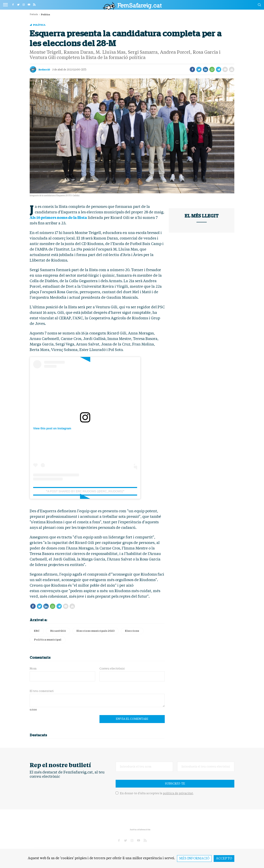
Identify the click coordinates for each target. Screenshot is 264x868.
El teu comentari (42, 691)
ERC (37, 631)
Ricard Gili (58, 631)
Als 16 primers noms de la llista (58, 217)
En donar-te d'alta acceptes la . (155, 793)
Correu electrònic (112, 669)
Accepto (224, 859)
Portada (34, 15)
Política (39, 25)
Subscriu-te (175, 784)
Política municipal (48, 640)
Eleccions (132, 631)
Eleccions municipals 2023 (95, 631)
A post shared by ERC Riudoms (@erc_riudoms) (85, 491)
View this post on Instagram (52, 428)
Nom (33, 669)
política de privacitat (178, 793)
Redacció (44, 69)
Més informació (194, 859)
